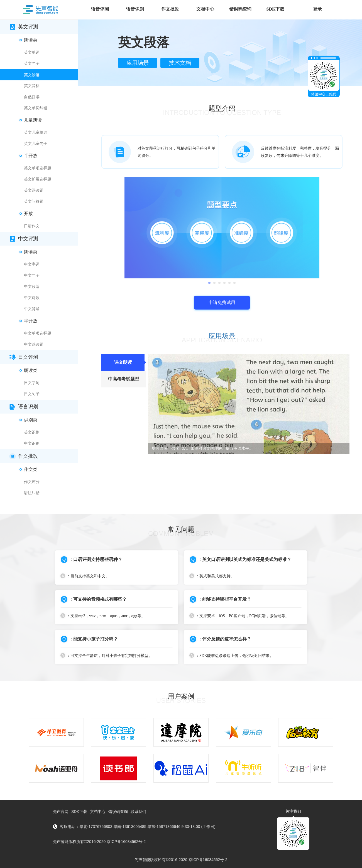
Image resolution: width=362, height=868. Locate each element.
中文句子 (32, 275)
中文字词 (32, 264)
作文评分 (32, 482)
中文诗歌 (32, 298)
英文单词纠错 (36, 108)
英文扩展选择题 (38, 179)
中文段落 (32, 287)
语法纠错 (32, 493)
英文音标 (32, 86)
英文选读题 (34, 190)
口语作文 (32, 226)
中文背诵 (32, 309)
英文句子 (32, 64)
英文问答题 (34, 201)
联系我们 (138, 812)
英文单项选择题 (38, 168)
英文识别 (32, 432)
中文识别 (32, 443)
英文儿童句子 (36, 144)
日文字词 (32, 383)
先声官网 (61, 812)
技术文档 (180, 63)
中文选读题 (34, 344)
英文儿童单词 (36, 133)
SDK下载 (79, 812)
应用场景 (138, 63)
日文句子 (32, 394)
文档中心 (98, 812)
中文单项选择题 (38, 333)
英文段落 (32, 75)
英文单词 (32, 52)
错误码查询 (118, 812)
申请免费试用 (222, 302)
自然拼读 (32, 97)
